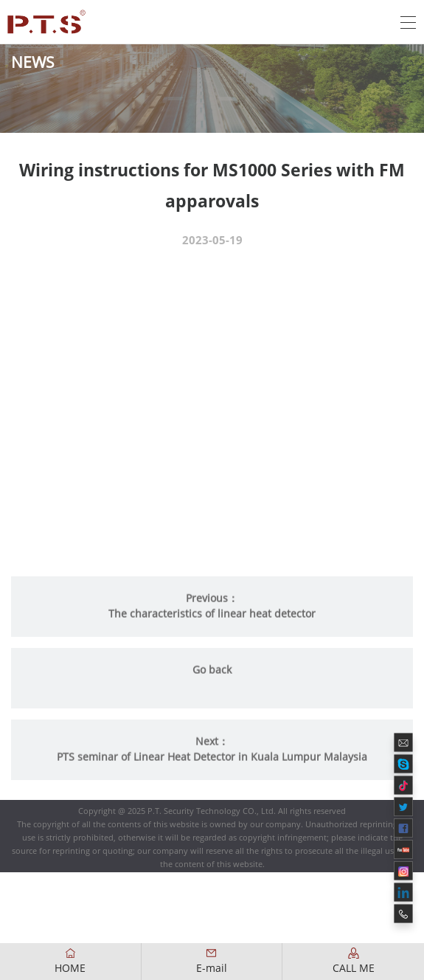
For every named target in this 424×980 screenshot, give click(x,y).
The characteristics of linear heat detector (212, 623)
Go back (212, 679)
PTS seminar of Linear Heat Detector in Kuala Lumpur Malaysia (212, 766)
